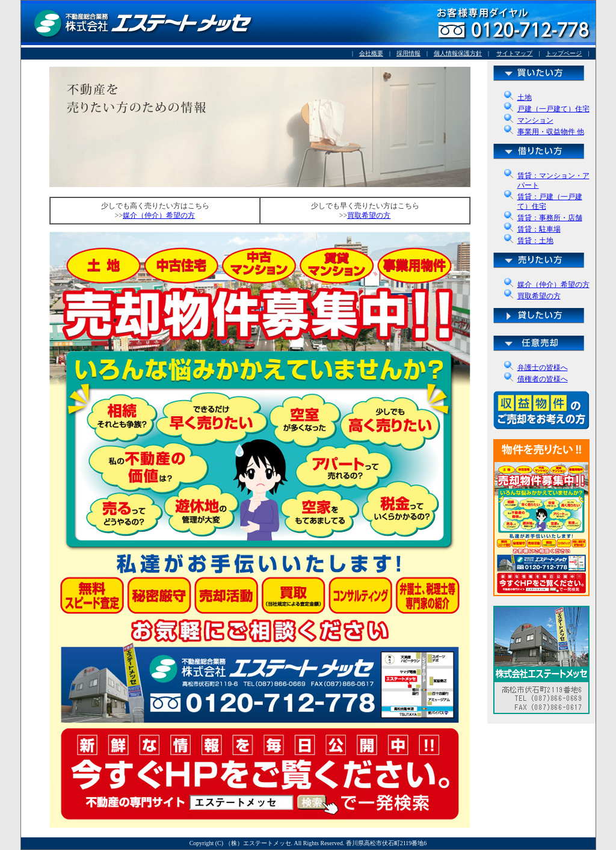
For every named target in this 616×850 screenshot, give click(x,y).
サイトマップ (514, 53)
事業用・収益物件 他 (551, 132)
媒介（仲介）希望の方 (553, 285)
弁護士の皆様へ (543, 368)
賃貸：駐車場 (539, 229)
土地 (525, 97)
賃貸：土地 (535, 241)
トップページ (564, 53)
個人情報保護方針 (458, 53)
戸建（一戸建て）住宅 (553, 109)
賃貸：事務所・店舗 (550, 218)
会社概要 (371, 53)
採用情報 (408, 53)
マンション (535, 120)
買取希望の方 (539, 296)
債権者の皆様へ (543, 379)
